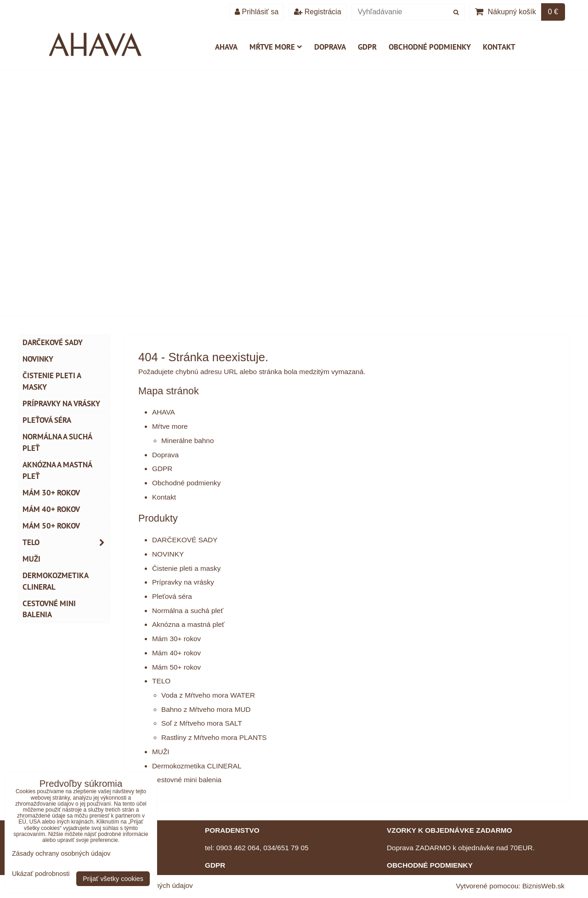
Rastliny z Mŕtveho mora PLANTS (214, 737)
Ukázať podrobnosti (41, 874)
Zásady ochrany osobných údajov (61, 853)
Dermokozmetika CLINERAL (197, 766)
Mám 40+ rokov (176, 653)
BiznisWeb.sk (543, 886)
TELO (161, 681)
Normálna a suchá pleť (188, 611)
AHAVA (226, 47)
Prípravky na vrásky (183, 582)
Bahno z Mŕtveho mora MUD (206, 709)
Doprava (330, 47)
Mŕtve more (276, 47)
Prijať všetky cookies (113, 879)
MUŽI (161, 752)
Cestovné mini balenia (187, 780)
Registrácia (317, 12)
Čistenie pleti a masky (186, 568)
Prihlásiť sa (257, 12)
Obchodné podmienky (430, 47)
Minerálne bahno (187, 440)
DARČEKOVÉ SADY (185, 540)
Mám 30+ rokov (176, 639)
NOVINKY (168, 554)
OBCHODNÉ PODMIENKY (430, 865)
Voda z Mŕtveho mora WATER (208, 695)
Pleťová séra (172, 596)
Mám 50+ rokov (176, 667)
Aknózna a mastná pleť (188, 624)
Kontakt (499, 47)
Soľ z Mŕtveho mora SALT (202, 723)
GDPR (367, 47)
